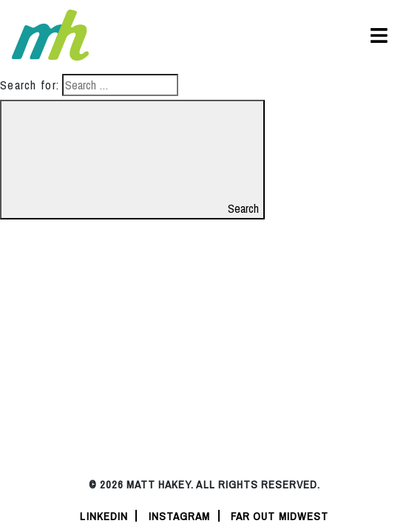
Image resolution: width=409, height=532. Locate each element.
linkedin (104, 516)
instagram (180, 516)
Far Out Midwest (280, 516)
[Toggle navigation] (379, 35)
